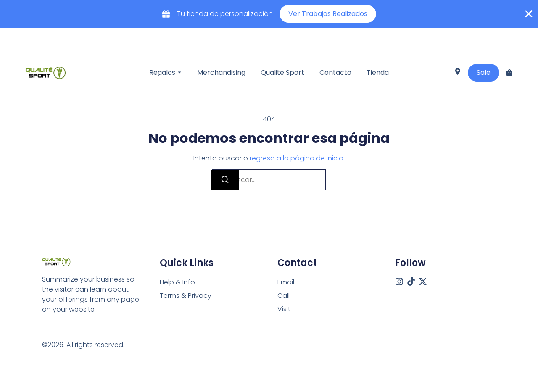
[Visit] (458, 73)
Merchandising (221, 73)
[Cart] (509, 73)
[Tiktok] (411, 282)
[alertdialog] (269, 14)
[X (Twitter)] (423, 282)
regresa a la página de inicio (297, 158)
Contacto (335, 73)
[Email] (286, 282)
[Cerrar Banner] (529, 14)
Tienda (378, 73)
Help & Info (177, 282)
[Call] (284, 296)
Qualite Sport (282, 73)
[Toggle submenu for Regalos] (179, 73)
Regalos (162, 73)
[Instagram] (399, 282)
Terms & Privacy (186, 296)
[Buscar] (225, 180)
